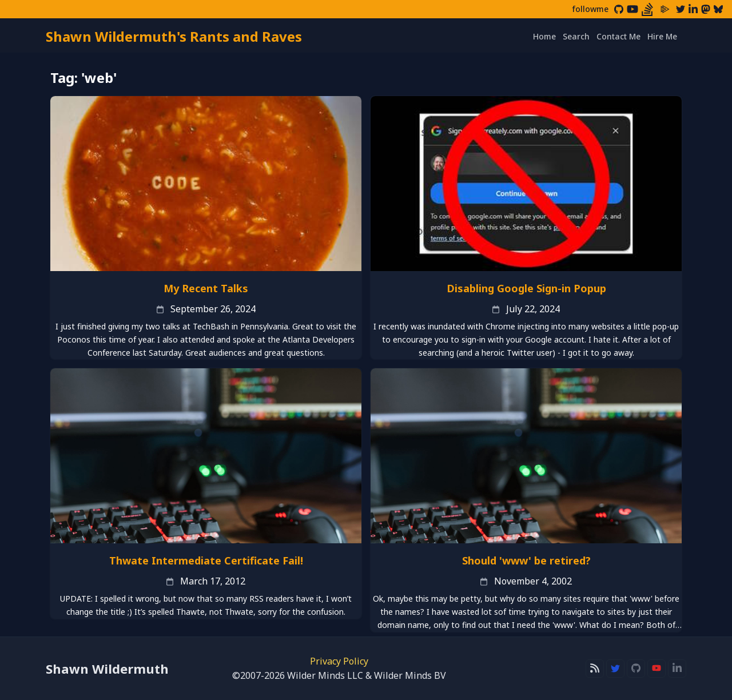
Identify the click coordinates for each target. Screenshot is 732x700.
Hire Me (662, 36)
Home (544, 36)
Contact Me (618, 36)
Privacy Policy (339, 661)
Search (576, 36)
